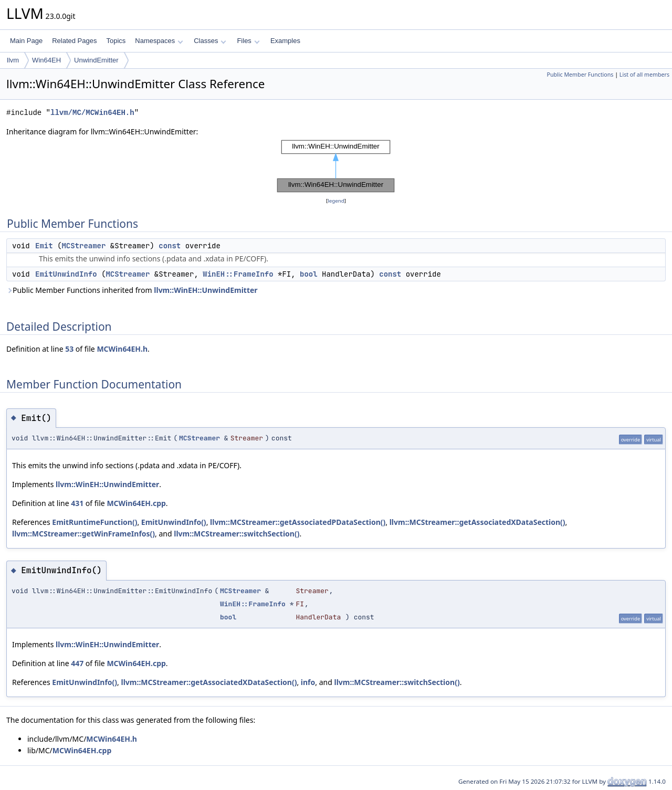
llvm (13, 60)
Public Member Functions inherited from (132, 290)
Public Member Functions (580, 75)
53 (69, 349)
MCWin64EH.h (122, 349)
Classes (210, 41)
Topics (116, 41)
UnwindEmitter (96, 60)
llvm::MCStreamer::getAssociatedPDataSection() (298, 522)
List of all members (644, 75)
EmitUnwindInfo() (174, 522)
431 (77, 503)
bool (309, 274)
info (308, 682)
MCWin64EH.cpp (136, 503)
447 (77, 663)
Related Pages (74, 41)
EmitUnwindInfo (66, 274)
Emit (44, 246)
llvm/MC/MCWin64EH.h (92, 113)
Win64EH (46, 60)
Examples (285, 41)
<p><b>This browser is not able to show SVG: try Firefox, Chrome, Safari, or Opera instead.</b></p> (336, 166)
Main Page (26, 41)
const (170, 246)
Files (248, 41)
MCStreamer (83, 246)
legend (336, 201)
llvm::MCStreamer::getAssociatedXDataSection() (477, 522)
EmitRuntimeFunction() (94, 522)
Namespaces (159, 41)
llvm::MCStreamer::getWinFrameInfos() (83, 534)
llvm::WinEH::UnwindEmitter (206, 290)
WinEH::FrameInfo (238, 274)
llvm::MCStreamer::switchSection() (237, 534)
